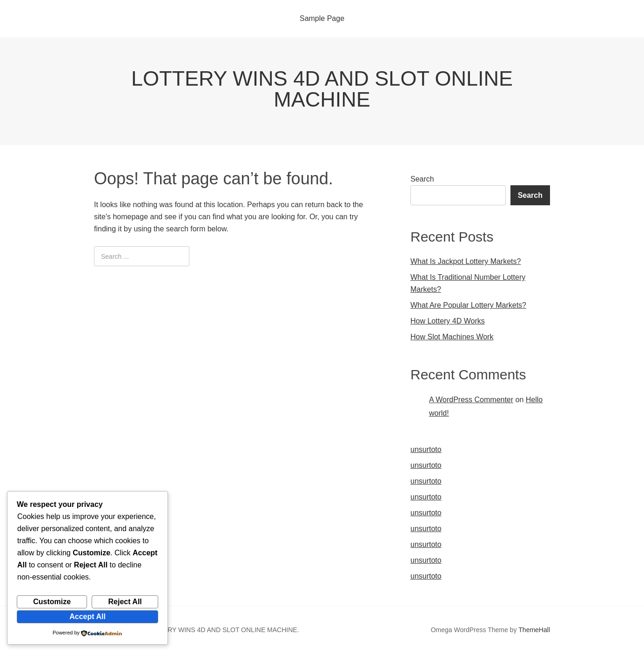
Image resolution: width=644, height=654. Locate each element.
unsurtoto (426, 449)
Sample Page (322, 18)
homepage (130, 217)
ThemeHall (534, 630)
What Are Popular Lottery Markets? (468, 305)
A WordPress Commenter (471, 400)
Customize (52, 602)
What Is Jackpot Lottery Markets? (466, 261)
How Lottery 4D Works (448, 321)
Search (422, 179)
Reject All (125, 602)
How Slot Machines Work (452, 337)
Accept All (87, 617)
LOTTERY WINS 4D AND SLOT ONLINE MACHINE (322, 89)
